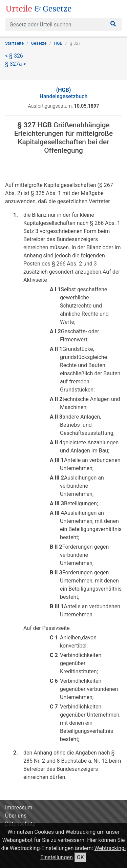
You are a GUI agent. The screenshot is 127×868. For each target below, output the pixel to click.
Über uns (16, 816)
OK (80, 857)
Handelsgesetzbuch (64, 93)
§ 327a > (16, 64)
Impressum (19, 808)
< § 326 (14, 56)
